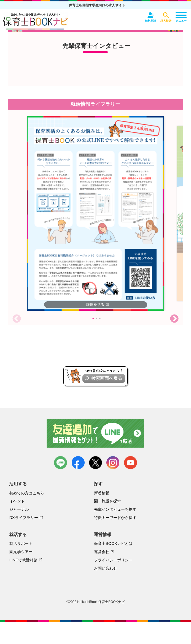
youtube (131, 463)
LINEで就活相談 (23, 560)
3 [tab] (100, 318)
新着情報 (102, 493)
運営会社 (102, 552)
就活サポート (21, 543)
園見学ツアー (21, 552)
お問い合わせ (106, 568)
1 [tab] (93, 318)
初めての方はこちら (27, 493)
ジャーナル (19, 509)
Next (174, 319)
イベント (17, 501)
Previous (17, 319)
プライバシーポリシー (113, 560)
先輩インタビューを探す (115, 509)
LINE (60, 463)
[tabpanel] (96, 213)
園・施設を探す (107, 501)
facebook (78, 463)
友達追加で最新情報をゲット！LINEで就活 (95, 433)
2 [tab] (96, 318)
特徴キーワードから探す (115, 518)
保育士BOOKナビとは (113, 543)
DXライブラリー (24, 518)
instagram (113, 463)
